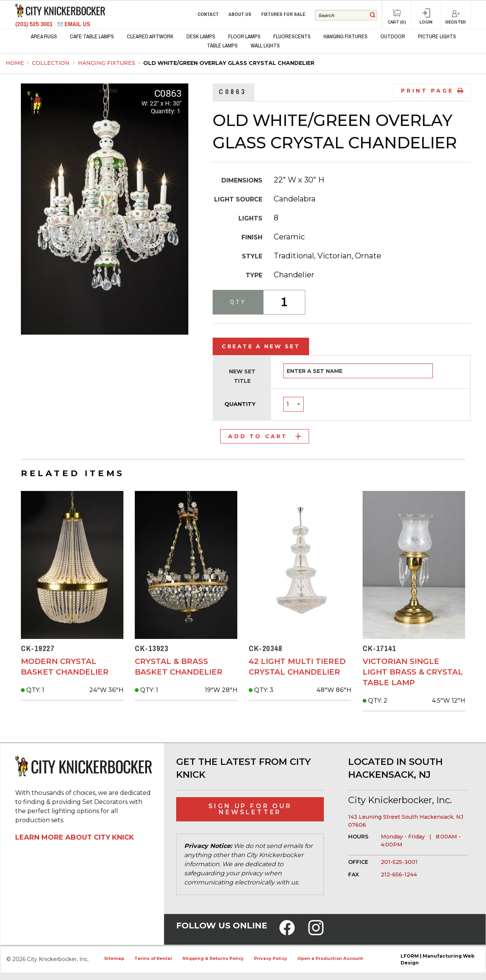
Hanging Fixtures (107, 63)
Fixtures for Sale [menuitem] (283, 14)
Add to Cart (264, 436)
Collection (51, 63)
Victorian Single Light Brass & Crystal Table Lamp (413, 672)
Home (15, 63)
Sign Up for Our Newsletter (250, 809)
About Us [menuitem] (240, 14)
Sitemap (114, 958)
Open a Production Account (330, 958)
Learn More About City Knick (75, 837)
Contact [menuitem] (208, 14)
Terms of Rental (153, 958)
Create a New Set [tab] (261, 346)
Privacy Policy (271, 958)
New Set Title (242, 376)
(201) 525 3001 (35, 24)
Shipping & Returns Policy (213, 958)
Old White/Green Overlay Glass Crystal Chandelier (229, 63)
